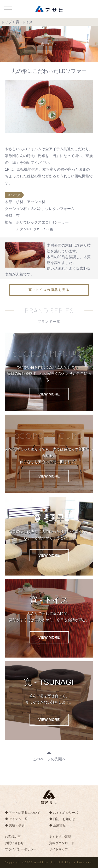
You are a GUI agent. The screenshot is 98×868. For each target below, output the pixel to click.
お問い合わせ (14, 843)
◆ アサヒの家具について (23, 813)
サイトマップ (59, 849)
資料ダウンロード (62, 843)
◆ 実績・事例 (15, 825)
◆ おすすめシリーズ (64, 813)
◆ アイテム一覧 (16, 819)
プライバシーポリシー (21, 849)
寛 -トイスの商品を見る (49, 290)
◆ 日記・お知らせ (62, 819)
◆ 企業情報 (57, 825)
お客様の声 (13, 837)
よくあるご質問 (60, 837)
